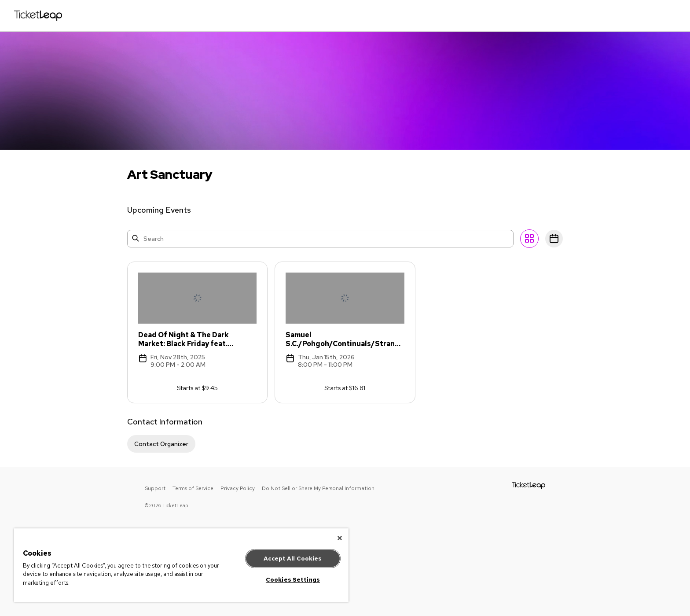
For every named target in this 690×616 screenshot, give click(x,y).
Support (155, 488)
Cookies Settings (293, 580)
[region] (181, 565)
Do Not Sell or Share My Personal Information (318, 488)
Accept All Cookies (293, 559)
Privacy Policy (238, 488)
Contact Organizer (161, 444)
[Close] (340, 538)
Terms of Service (193, 488)
